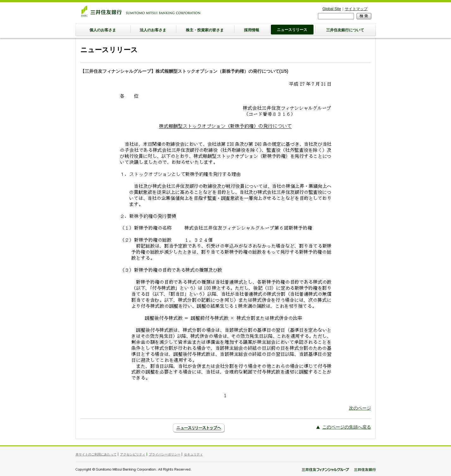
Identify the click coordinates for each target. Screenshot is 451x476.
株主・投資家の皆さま (205, 30)
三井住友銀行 (141, 11)
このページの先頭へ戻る (347, 427)
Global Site (332, 9)
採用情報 (252, 30)
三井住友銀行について (345, 30)
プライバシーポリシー (165, 454)
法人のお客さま (153, 30)
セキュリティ (193, 454)
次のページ (360, 408)
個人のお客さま (103, 30)
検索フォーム (318, 13)
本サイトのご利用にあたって (96, 454)
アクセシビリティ (133, 454)
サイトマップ (356, 9)
